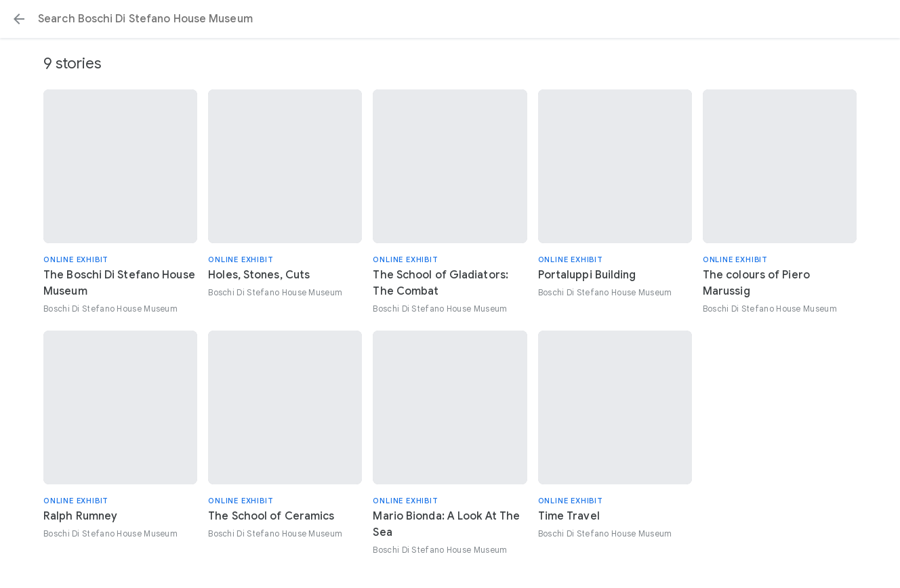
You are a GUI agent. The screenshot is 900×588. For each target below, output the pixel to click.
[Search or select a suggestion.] (450, 19)
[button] (19, 19)
